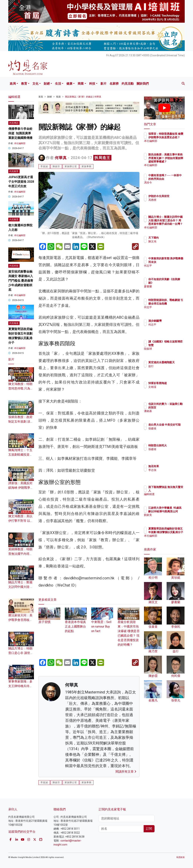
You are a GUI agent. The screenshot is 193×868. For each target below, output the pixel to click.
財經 (47, 84)
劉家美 (169, 518)
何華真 (61, 158)
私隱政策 (181, 857)
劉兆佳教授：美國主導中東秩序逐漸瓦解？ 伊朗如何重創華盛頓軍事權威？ (174, 161)
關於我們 (143, 84)
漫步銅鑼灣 (171, 321)
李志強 (169, 470)
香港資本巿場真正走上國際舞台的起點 (76, 622)
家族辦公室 (71, 166)
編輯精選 (170, 494)
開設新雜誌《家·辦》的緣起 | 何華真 (83, 97)
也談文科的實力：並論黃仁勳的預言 (174, 407)
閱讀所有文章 (126, 772)
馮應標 (169, 203)
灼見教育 (14, 171)
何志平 (169, 269)
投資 (58, 97)
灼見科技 (14, 266)
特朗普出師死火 (174, 445)
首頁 (41, 97)
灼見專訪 (14, 123)
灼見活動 (128, 84)
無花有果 (170, 466)
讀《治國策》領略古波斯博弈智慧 (174, 345)
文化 (35, 84)
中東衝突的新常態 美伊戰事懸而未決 (174, 262)
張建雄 (169, 432)
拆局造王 (102, 158)
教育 (24, 84)
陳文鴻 (169, 241)
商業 (81, 84)
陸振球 (169, 352)
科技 (92, 84)
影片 (103, 84)
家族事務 (87, 166)
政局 (13, 84)
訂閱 (149, 829)
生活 (58, 84)
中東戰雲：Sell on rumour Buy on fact (102, 622)
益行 (167, 369)
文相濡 (169, 387)
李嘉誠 (44, 166)
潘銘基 (169, 414)
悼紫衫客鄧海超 (174, 383)
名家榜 (114, 84)
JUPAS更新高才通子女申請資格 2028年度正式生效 (21, 182)
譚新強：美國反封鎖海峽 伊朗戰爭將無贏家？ (21, 488)
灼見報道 (14, 323)
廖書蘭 (169, 286)
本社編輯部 (20, 143)
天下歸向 (170, 238)
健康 (69, 84)
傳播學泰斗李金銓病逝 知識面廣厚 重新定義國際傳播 (20, 133)
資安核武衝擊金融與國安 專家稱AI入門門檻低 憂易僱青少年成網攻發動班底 (21, 281)
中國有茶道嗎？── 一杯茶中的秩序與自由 (174, 179)
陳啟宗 (56, 166)
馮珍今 (169, 186)
